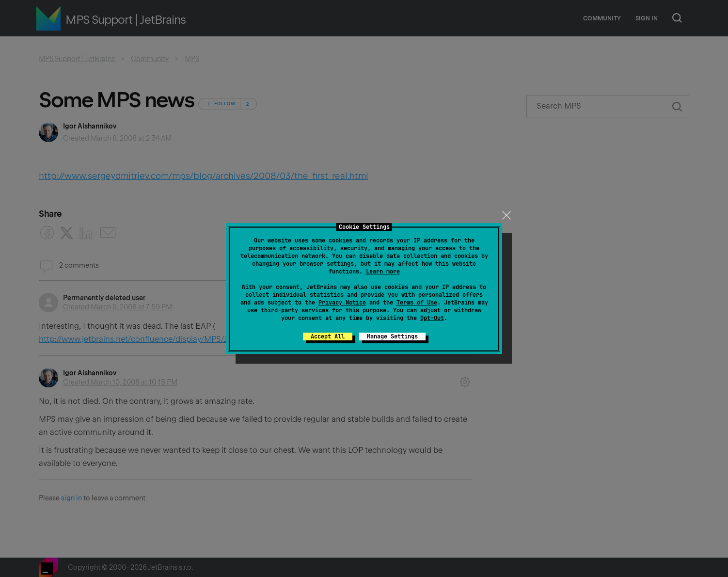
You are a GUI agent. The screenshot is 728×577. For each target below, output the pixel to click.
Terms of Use (417, 303)
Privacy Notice (342, 303)
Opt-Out (432, 318)
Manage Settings (392, 337)
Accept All (328, 337)
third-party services (295, 310)
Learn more (383, 272)
